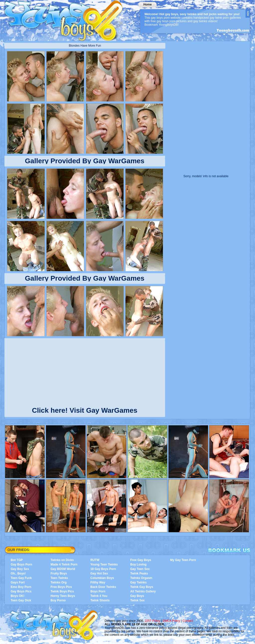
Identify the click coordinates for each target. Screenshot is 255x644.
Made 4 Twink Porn (64, 564)
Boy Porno (58, 600)
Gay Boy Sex (20, 569)
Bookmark (229, 550)
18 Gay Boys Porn (103, 569)
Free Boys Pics (61, 587)
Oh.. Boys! (18, 573)
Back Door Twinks (103, 587)
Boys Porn (98, 591)
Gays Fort (18, 582)
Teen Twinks (59, 578)
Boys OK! (18, 596)
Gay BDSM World (63, 569)
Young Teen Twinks (104, 564)
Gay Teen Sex (140, 569)
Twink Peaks (139, 573)
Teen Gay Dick (21, 600)
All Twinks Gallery (143, 591)
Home (148, 4)
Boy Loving (138, 564)
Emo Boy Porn (21, 587)
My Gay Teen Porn (183, 560)
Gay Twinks (138, 582)
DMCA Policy (171, 621)
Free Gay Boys (141, 560)
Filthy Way (98, 582)
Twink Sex (137, 600)
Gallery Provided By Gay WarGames (85, 161)
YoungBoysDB (67, 19)
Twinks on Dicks (62, 560)
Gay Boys (137, 596)
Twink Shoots (100, 600)
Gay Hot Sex (99, 573)
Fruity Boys (59, 573)
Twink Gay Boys (142, 587)
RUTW (95, 560)
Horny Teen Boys (63, 596)
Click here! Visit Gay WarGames (85, 409)
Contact (188, 621)
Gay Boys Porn (21, 564)
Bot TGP (17, 560)
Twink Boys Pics (62, 591)
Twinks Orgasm (141, 578)
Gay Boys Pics (21, 591)
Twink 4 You (99, 596)
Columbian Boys (102, 578)
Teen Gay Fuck (21, 578)
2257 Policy (152, 621)
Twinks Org (59, 582)
